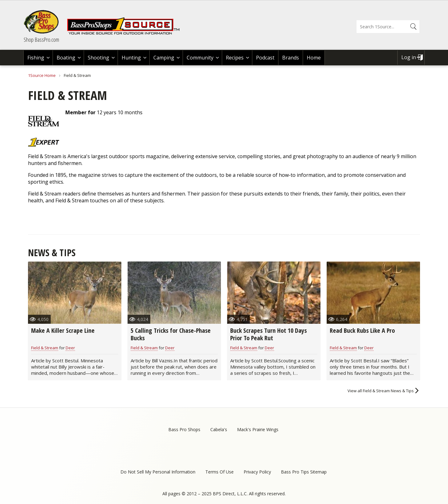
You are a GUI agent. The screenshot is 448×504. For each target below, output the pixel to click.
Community (200, 58)
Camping (164, 58)
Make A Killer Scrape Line (63, 330)
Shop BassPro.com (41, 40)
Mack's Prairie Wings (258, 429)
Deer (70, 348)
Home (314, 58)
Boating (66, 58)
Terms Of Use (219, 472)
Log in (409, 57)
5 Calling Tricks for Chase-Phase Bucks (171, 334)
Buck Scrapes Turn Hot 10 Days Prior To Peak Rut (268, 334)
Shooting (98, 58)
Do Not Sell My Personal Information (158, 472)
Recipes (235, 58)
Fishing (36, 58)
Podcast (265, 58)
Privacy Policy (257, 472)
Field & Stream (45, 348)
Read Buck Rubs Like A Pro (362, 330)
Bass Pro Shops (184, 429)
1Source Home (42, 75)
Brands (291, 58)
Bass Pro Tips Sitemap (304, 472)
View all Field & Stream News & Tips (381, 391)
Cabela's (219, 429)
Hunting (131, 58)
